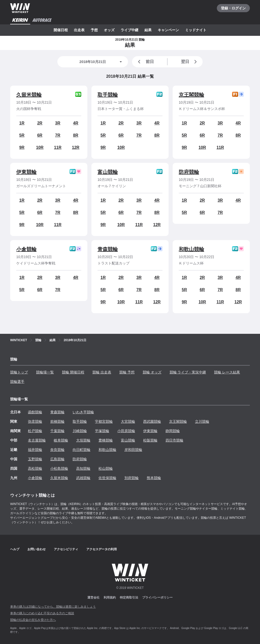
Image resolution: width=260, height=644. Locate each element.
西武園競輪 (152, 421)
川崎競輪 (80, 431)
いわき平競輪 (83, 412)
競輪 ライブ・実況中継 (188, 372)
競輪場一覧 (45, 372)
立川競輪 (202, 421)
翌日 (190, 62)
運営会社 (93, 598)
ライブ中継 (129, 30)
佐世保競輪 (107, 478)
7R (58, 135)
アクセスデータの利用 (102, 549)
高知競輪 (83, 468)
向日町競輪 (82, 450)
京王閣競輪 (191, 95)
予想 (94, 30)
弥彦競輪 (35, 421)
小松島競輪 (59, 468)
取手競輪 (108, 95)
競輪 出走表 (102, 372)
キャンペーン (168, 30)
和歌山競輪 (191, 249)
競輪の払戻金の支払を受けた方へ (33, 620)
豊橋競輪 (106, 440)
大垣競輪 (83, 440)
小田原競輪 (126, 431)
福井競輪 (35, 450)
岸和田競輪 (133, 450)
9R (22, 147)
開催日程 (61, 30)
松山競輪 (106, 468)
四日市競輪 (174, 440)
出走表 (79, 30)
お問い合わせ (37, 549)
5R (22, 135)
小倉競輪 (26, 249)
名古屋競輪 (37, 440)
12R (76, 147)
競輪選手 (17, 382)
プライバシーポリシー (157, 598)
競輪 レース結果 (227, 372)
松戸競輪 (35, 431)
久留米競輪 (29, 95)
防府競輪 (189, 172)
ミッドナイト (196, 30)
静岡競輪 (173, 431)
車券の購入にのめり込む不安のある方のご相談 (42, 613)
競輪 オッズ (152, 372)
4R (76, 123)
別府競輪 (132, 478)
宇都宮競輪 (104, 421)
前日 (145, 62)
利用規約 (110, 598)
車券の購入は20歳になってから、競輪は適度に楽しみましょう (53, 607)
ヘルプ (15, 549)
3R (58, 123)
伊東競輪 (26, 172)
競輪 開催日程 (73, 372)
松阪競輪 (150, 440)
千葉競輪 (57, 431)
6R (40, 135)
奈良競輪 (57, 450)
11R (58, 147)
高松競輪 (35, 468)
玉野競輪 (35, 459)
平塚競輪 (102, 431)
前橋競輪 (57, 421)
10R (40, 147)
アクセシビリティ (66, 549)
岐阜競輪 (61, 440)
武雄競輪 (83, 478)
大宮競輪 (128, 421)
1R (22, 123)
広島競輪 (57, 459)
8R (76, 135)
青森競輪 (108, 249)
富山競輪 (108, 172)
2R (40, 123)
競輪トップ (19, 372)
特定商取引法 (129, 598)
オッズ (109, 30)
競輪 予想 (127, 372)
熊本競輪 (154, 478)
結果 (148, 30)
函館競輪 (35, 412)
